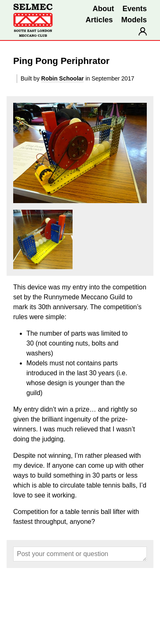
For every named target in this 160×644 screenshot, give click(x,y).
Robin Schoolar (62, 78)
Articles (99, 20)
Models (134, 20)
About (104, 9)
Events (135, 9)
